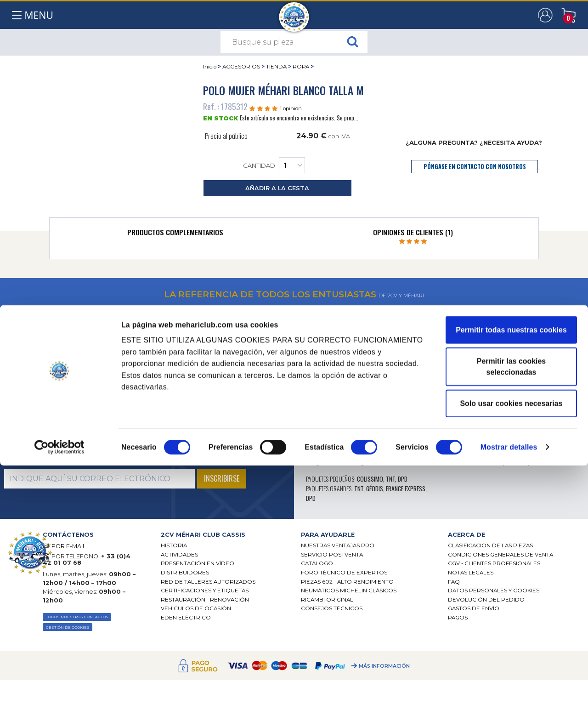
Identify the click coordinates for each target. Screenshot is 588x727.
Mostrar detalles (509, 708)
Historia (174, 545)
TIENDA (276, 67)
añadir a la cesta (277, 188)
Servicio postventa (332, 555)
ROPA (301, 67)
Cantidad (274, 165)
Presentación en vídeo (198, 563)
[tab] (175, 234)
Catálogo (317, 563)
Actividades (179, 555)
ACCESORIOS (241, 67)
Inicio (210, 67)
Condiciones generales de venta (500, 555)
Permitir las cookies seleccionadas (511, 628)
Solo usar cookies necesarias (511, 665)
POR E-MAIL (69, 546)
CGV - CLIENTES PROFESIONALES (494, 563)
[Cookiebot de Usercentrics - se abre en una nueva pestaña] (59, 709)
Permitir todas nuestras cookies (511, 591)
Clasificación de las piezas (490, 545)
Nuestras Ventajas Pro (338, 545)
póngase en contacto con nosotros (475, 167)
